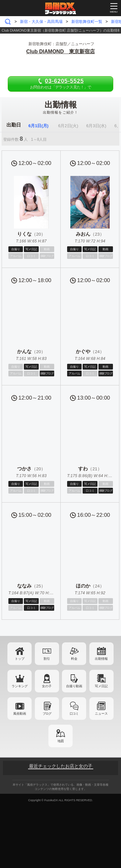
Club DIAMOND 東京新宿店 (60, 51)
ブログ (47, 714)
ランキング (20, 686)
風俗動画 (20, 714)
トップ (20, 659)
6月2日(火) (68, 126)
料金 (74, 659)
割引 (47, 659)
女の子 (47, 686)
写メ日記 (101, 686)
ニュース (101, 714)
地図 (61, 741)
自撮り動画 (74, 686)
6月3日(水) (96, 126)
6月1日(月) (38, 126)
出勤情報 (101, 659)
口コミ (74, 714)
